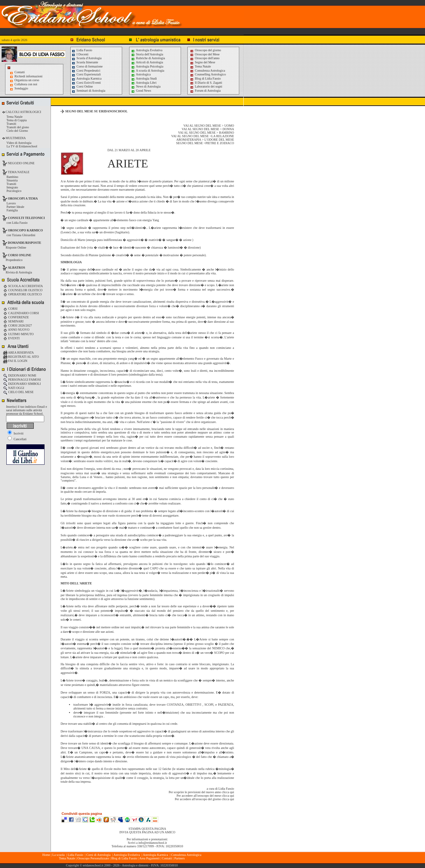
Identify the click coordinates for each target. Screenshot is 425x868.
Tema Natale (200, 66)
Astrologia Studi (144, 78)
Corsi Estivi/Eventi (86, 83)
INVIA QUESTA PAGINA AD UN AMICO (147, 832)
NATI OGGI (14, 388)
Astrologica (141, 74)
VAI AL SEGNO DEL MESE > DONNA (208, 129)
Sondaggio (21, 88)
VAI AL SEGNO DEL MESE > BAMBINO (206, 133)
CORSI (10, 309)
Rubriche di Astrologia (148, 58)
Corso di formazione (87, 66)
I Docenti (80, 54)
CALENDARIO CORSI (21, 313)
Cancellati (17, 439)
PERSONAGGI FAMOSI (22, 380)
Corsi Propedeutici (86, 71)
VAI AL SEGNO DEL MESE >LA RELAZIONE (202, 136)
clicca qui (228, 792)
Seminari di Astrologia (88, 91)
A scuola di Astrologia (148, 71)
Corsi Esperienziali (86, 74)
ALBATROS (17, 268)
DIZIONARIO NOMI (20, 375)
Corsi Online (82, 86)
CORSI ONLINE (20, 255)
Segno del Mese (202, 62)
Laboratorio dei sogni (206, 86)
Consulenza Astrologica (208, 71)
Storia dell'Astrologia (147, 54)
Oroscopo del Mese (205, 54)
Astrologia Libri (144, 83)
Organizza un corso (27, 80)
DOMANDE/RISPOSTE (25, 243)
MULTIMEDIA (15, 138)
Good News (141, 91)
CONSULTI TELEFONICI (26, 218)
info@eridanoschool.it (153, 843)
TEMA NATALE (18, 172)
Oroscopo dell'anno (207, 58)
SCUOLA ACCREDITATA (23, 286)
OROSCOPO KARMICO (25, 230)
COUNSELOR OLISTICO (23, 290)
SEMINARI (13, 321)
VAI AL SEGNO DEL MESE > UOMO (209, 126)
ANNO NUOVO (16, 330)
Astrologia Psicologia (147, 66)
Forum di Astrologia (205, 91)
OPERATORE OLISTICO (22, 294)
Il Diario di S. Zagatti (206, 83)
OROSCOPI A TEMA (23, 198)
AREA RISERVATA (18, 353)
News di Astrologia (146, 86)
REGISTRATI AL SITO (21, 357)
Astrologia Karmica (87, 78)
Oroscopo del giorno (206, 50)
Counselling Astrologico (208, 74)
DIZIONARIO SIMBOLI (22, 384)
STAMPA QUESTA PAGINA (147, 829)
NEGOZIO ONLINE (21, 163)
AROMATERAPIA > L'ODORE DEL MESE (205, 140)
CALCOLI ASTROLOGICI (23, 112)
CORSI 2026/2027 (17, 325)
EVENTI (11, 338)
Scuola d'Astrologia (87, 58)
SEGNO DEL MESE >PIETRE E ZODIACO (205, 143)
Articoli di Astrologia (147, 62)
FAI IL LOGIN (15, 361)
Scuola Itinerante (85, 62)
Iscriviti (16, 433)
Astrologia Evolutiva (147, 50)
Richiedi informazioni (29, 76)
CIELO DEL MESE (18, 392)
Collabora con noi (26, 84)
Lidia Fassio (82, 50)
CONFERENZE (16, 317)
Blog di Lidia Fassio (205, 78)
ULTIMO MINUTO (18, 334)
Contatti (20, 72)
